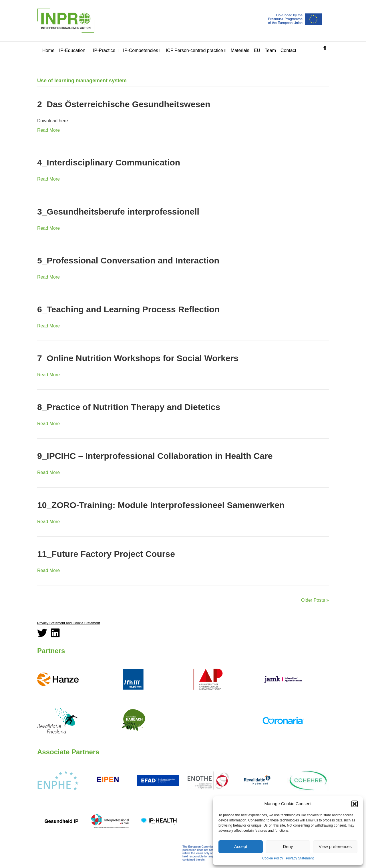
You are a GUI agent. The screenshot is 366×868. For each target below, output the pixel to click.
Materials (240, 50)
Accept (241, 846)
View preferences (335, 846)
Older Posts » (315, 600)
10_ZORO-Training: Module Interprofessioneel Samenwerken (161, 505)
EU (257, 50)
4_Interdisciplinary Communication (109, 162)
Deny (288, 846)
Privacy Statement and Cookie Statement (68, 623)
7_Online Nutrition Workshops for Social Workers (138, 358)
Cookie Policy (273, 858)
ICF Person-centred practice (194, 50)
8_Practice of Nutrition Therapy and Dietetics (129, 407)
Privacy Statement (300, 858)
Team (270, 50)
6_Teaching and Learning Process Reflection (128, 309)
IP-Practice (104, 50)
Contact (288, 50)
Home (48, 50)
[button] (355, 804)
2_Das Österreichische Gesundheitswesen (124, 104)
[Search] (325, 48)
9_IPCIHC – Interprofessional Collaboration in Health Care (155, 456)
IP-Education (72, 50)
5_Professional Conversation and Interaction (128, 260)
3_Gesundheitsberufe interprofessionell (118, 212)
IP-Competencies (141, 50)
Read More (48, 130)
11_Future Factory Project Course (106, 554)
